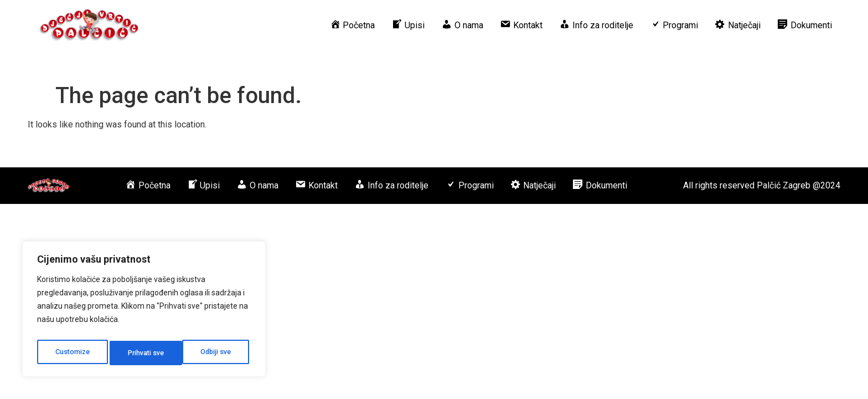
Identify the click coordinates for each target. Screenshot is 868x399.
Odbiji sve (143, 353)
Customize (71, 353)
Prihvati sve (215, 353)
